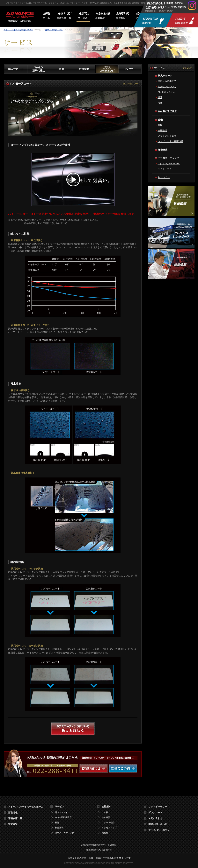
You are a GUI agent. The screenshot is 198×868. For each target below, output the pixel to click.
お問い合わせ (155, 818)
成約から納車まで (167, 81)
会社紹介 (106, 807)
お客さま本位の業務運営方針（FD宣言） (99, 845)
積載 (160, 103)
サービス (60, 807)
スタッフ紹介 (108, 823)
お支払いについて (167, 87)
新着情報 (13, 813)
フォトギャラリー (158, 807)
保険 (160, 97)
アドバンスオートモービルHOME (18, 30)
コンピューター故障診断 (171, 141)
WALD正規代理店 (167, 111)
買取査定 (13, 824)
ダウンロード (155, 813)
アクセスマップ (109, 828)
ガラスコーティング (54, 30)
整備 (160, 120)
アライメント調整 (167, 136)
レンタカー (164, 177)
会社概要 (106, 818)
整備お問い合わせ (158, 824)
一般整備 (162, 131)
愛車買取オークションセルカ (99, 850)
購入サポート (165, 76)
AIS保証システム (167, 92)
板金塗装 (163, 150)
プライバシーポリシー (160, 830)
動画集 (105, 833)
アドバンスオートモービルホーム (26, 807)
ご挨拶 (105, 812)
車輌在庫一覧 (15, 818)
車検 (160, 125)
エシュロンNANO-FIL (169, 164)
